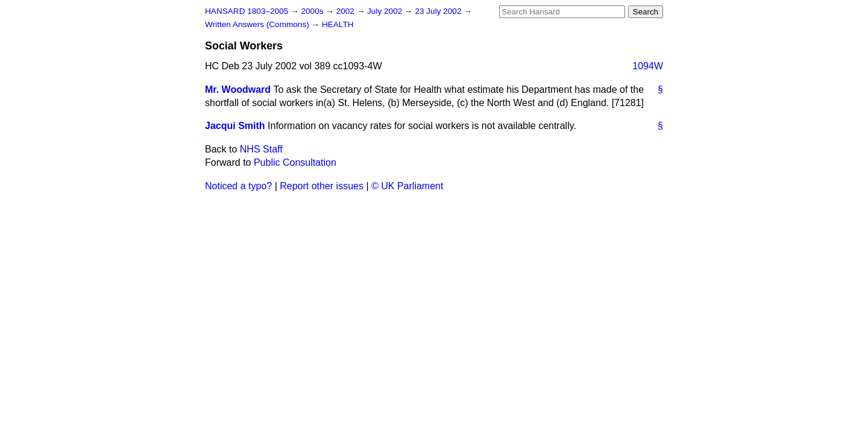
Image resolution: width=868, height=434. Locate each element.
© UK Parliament (407, 186)
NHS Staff (261, 149)
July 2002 (386, 11)
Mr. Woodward (238, 90)
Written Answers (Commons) (258, 24)
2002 (347, 11)
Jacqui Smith (235, 126)
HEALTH (338, 24)
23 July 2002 (439, 11)
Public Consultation (295, 162)
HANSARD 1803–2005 (247, 11)
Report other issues (322, 186)
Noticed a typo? (238, 186)
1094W (648, 66)
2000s (313, 11)
